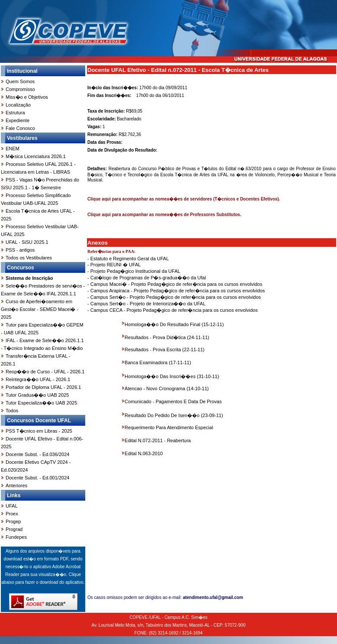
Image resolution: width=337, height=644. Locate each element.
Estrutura (15, 113)
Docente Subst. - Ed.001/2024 (37, 478)
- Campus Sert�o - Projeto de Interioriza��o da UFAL (146, 304)
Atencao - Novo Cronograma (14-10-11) (167, 388)
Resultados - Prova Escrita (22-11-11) (165, 350)
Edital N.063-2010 (144, 453)
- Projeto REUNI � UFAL (114, 265)
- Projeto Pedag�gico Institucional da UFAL (134, 271)
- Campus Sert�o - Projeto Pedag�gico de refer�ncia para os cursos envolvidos (174, 297)
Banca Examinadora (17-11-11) (158, 362)
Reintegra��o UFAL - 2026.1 (38, 379)
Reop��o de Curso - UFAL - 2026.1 (45, 372)
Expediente (18, 120)
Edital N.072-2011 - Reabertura (158, 440)
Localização (18, 105)
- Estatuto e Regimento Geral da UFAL (128, 259)
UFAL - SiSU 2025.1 (27, 242)
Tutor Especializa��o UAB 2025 (41, 403)
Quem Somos (20, 81)
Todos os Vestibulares (29, 258)
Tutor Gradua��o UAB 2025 (37, 395)
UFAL (12, 506)
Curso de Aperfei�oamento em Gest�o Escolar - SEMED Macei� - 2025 (40, 309)
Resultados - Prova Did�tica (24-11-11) (167, 337)
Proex (12, 514)
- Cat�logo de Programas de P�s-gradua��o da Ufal (147, 278)
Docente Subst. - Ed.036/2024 (37, 454)
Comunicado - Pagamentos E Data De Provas (173, 401)
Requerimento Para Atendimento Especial (169, 427)
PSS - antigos (20, 250)
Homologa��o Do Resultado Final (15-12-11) (174, 324)
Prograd (14, 529)
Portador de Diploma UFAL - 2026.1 (43, 387)
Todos (12, 411)
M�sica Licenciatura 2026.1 (36, 156)
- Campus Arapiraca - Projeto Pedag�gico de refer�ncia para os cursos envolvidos (176, 291)
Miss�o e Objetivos (27, 97)
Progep (13, 521)
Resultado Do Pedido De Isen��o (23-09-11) (174, 415)
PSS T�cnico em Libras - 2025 (39, 431)
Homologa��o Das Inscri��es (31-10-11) (172, 376)
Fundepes (16, 537)
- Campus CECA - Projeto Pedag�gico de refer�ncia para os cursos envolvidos (173, 310)
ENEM (13, 149)
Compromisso (20, 89)
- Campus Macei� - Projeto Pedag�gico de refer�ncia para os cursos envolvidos (175, 284)
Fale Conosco (20, 128)
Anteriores (16, 485)
